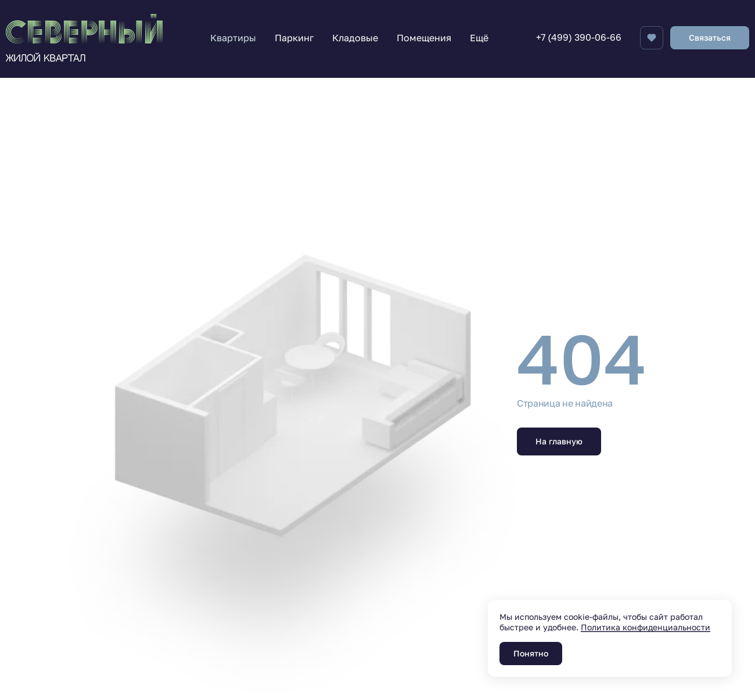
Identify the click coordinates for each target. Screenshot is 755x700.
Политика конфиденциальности (646, 627)
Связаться (710, 37)
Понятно (531, 653)
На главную (559, 441)
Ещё (479, 38)
